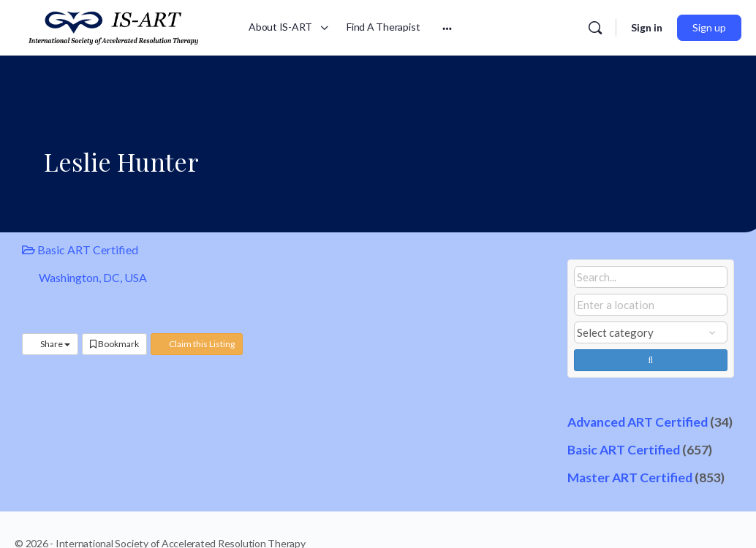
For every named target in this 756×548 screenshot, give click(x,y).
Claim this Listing (197, 344)
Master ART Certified (630, 477)
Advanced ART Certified (638, 422)
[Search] (595, 28)
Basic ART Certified (80, 250)
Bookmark (114, 344)
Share (50, 344)
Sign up (709, 27)
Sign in (647, 27)
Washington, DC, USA (93, 277)
